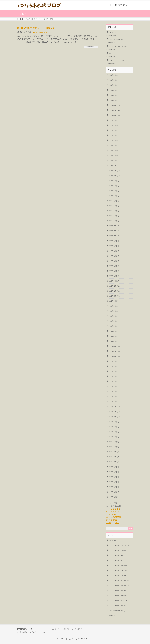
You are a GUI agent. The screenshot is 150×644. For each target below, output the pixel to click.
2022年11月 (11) (114, 291)
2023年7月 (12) (114, 251)
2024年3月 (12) (114, 211)
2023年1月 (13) (114, 281)
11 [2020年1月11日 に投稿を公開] (118, 511)
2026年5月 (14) (114, 80)
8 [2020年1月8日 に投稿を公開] (111, 511)
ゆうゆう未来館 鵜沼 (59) (118, 606)
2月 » (117, 523)
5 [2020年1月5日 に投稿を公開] (120, 509)
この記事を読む (90, 47)
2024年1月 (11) (114, 221)
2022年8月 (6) (113, 306)
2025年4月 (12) (114, 146)
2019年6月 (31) (114, 482)
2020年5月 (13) (114, 427)
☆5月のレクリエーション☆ (118, 60)
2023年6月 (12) (114, 256)
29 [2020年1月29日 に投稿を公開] (112, 520)
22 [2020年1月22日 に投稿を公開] (112, 517)
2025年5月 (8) (113, 140)
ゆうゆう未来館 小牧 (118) (118, 570)
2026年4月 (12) (114, 85)
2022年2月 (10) (114, 336)
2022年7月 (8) (113, 311)
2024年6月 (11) (114, 196)
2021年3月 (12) (114, 392)
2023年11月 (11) (114, 231)
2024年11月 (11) (114, 171)
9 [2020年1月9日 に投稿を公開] (113, 511)
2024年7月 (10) (114, 191)
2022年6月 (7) (113, 316)
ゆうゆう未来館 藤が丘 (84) (118, 596)
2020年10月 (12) (114, 417)
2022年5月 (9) (113, 321)
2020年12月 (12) (114, 407)
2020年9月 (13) (114, 422)
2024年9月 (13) (114, 181)
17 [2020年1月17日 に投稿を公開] (116, 514)
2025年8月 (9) (113, 125)
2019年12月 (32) (114, 452)
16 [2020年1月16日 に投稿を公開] (114, 514)
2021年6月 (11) (114, 376)
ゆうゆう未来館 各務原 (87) (118, 565)
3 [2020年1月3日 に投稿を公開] (115, 509)
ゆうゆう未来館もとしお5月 (118, 46)
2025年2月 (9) (113, 156)
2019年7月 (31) (114, 477)
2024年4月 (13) (114, 206)
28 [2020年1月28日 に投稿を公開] (109, 520)
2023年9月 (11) (114, 241)
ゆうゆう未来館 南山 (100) (118, 560)
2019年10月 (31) (114, 462)
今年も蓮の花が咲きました (118, 39)
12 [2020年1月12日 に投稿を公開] (120, 511)
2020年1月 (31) (114, 447)
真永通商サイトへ (80, 629)
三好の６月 (113, 32)
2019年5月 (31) (114, 487)
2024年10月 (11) (114, 176)
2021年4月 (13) (114, 387)
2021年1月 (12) (114, 402)
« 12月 (109, 523)
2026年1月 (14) (114, 100)
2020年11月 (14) (114, 412)
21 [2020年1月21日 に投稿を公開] (109, 517)
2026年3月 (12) (114, 90)
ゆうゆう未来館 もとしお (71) (119, 545)
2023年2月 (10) (114, 276)
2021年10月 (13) (114, 356)
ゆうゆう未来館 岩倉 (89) (118, 575)
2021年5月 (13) (114, 381)
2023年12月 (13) (114, 226)
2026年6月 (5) (113, 75)
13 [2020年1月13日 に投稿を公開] (107, 514)
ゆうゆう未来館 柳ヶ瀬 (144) (119, 586)
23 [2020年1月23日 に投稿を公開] (114, 517)
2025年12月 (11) (114, 105)
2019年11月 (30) (114, 457)
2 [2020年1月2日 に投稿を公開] (113, 509)
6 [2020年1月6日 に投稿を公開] (107, 511)
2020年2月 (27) (114, 442)
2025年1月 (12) (114, 161)
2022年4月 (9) (113, 326)
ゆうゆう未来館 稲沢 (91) (118, 591)
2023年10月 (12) (114, 236)
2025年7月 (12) (114, 130)
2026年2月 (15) (114, 95)
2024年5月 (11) (114, 201)
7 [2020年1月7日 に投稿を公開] (109, 511)
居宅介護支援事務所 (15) (117, 611)
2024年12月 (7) (114, 166)
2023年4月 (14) (114, 266)
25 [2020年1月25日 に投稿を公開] (118, 517)
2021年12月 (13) (114, 346)
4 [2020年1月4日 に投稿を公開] (118, 509)
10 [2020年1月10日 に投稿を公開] (116, 511)
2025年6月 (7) (113, 135)
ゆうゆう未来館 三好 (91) (118, 550)
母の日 (111, 53)
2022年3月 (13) (114, 331)
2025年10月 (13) (114, 115)
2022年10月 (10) (114, 296)
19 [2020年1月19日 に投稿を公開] (120, 514)
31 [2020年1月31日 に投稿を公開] (116, 520)
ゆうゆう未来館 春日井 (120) (119, 580)
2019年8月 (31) (114, 472)
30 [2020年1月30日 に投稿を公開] (114, 520)
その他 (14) (113, 540)
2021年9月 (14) (114, 361)
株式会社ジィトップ (72, 639)
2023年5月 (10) (114, 261)
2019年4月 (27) (114, 492)
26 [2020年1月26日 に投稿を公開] (120, 517)
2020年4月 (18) (114, 432)
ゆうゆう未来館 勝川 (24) (118, 555)
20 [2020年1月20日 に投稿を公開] (107, 517)
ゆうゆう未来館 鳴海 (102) (118, 601)
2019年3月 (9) (113, 497)
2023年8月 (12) (114, 246)
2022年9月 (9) (113, 301)
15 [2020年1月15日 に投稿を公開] (112, 514)
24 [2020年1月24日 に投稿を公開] (116, 517)
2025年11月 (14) (114, 110)
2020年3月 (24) (114, 437)
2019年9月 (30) (114, 467)
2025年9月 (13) (114, 120)
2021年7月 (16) (114, 371)
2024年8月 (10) (114, 186)
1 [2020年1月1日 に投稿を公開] (111, 509)
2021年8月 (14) (114, 366)
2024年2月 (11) (114, 216)
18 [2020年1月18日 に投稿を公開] (118, 514)
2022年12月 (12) (114, 286)
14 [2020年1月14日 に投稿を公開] (109, 514)
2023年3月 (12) (114, 271)
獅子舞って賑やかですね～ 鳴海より (36, 28)
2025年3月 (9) (113, 151)
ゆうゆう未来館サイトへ (63, 629)
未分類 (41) (113, 616)
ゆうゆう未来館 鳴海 (40, 32)
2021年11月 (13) (114, 351)
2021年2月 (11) (114, 397)
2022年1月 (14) (114, 341)
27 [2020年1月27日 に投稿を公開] (107, 520)
